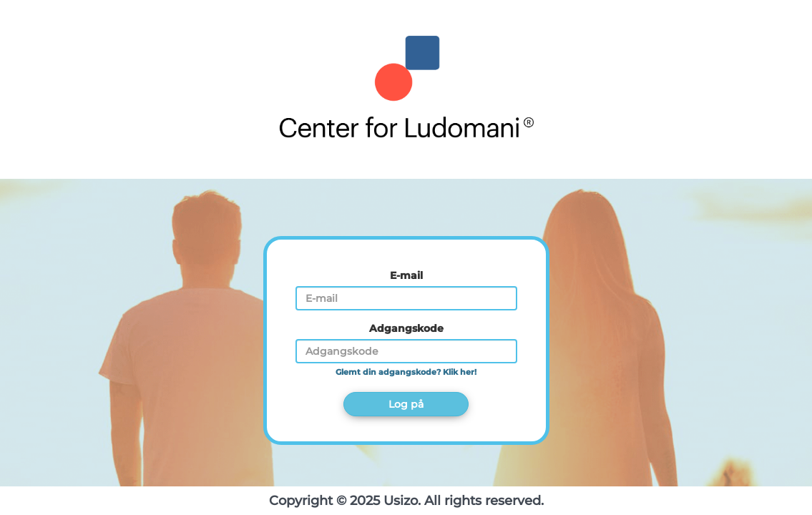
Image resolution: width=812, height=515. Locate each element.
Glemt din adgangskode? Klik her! (406, 372)
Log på (406, 404)
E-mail (406, 275)
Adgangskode (406, 328)
